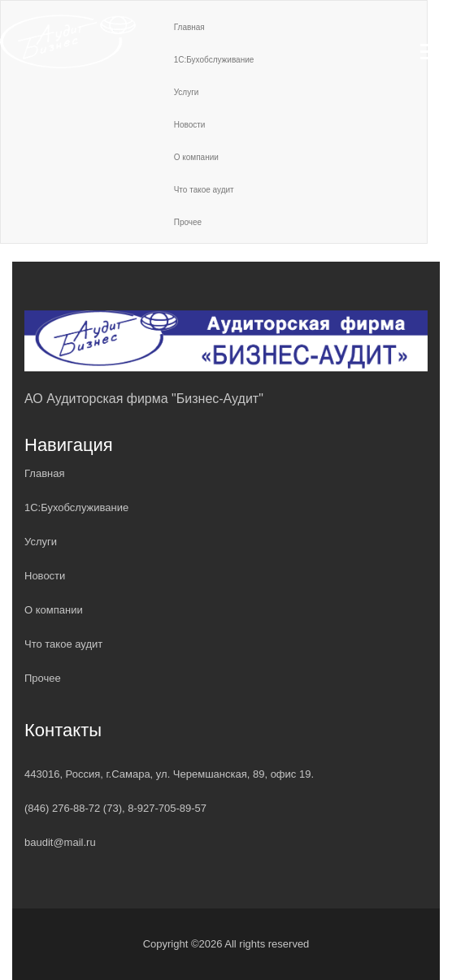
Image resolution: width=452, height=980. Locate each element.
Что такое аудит (204, 190)
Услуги (41, 542)
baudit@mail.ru (60, 842)
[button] (431, 48)
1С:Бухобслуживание (76, 507)
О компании (196, 157)
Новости (190, 125)
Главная (44, 473)
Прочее (188, 222)
